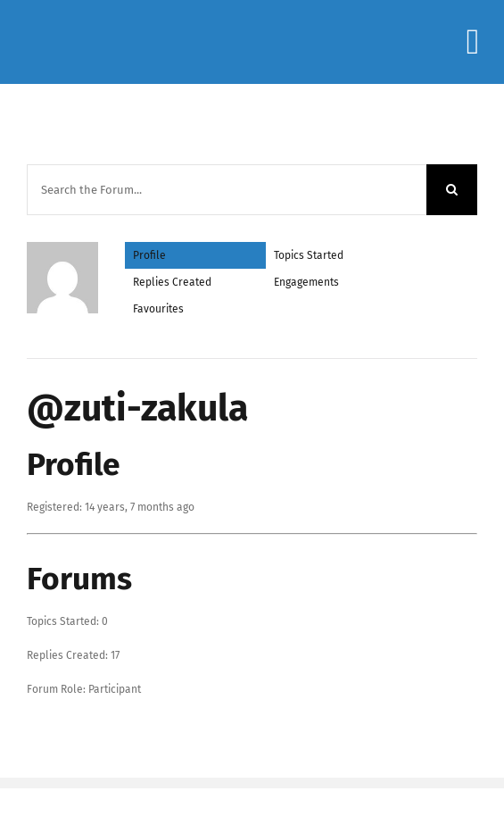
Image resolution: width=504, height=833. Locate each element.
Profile (149, 255)
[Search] (452, 190)
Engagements (306, 282)
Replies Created (172, 282)
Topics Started (309, 255)
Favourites (158, 309)
